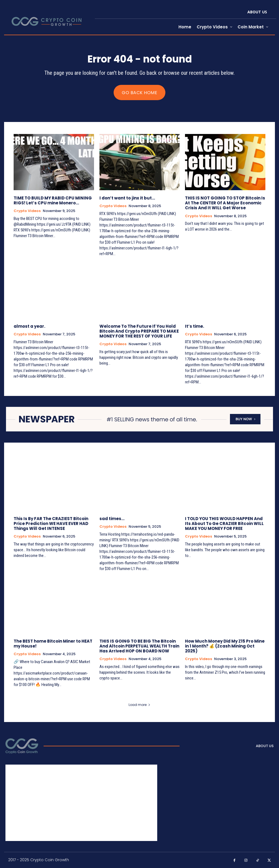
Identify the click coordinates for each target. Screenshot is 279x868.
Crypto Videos (27, 211)
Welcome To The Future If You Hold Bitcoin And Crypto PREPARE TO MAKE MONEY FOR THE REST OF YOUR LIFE (139, 331)
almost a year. (29, 326)
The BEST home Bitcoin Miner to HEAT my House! (53, 644)
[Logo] (22, 746)
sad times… (112, 519)
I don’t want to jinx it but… (127, 198)
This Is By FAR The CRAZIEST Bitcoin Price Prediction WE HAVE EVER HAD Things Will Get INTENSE (51, 524)
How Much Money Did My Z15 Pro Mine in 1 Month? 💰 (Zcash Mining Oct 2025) (225, 646)
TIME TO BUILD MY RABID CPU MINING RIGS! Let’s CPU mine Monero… (53, 200)
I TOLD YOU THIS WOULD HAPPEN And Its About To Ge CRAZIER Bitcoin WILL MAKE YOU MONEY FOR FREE (224, 524)
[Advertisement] (81, 803)
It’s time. (195, 326)
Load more (139, 705)
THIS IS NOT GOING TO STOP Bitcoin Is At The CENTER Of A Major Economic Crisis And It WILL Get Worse (225, 203)
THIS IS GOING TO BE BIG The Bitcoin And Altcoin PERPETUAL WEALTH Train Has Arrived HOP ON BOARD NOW (139, 646)
